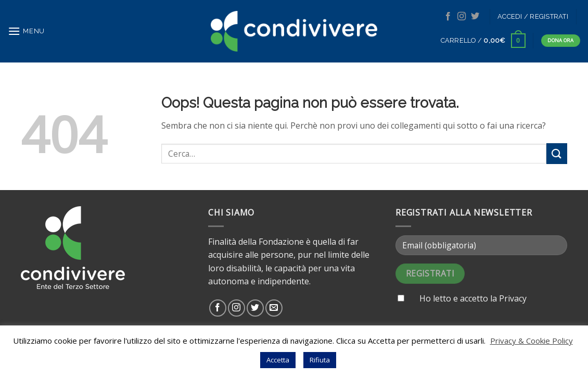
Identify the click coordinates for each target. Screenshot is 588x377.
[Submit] (557, 153)
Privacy (513, 298)
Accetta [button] (278, 360)
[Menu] (26, 31)
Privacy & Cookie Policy (532, 341)
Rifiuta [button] (320, 360)
